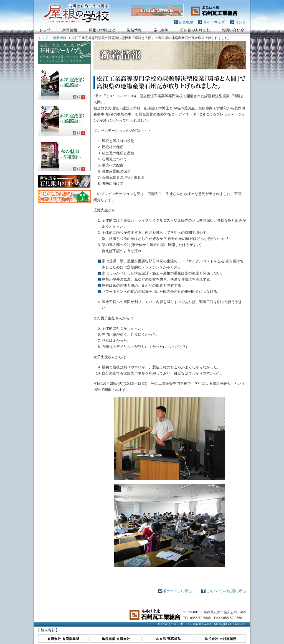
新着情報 (60, 38)
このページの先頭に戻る (226, 591)
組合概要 (186, 22)
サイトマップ (214, 22)
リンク (241, 22)
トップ (43, 38)
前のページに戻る (177, 591)
